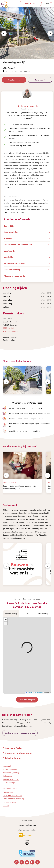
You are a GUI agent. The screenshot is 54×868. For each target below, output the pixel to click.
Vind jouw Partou (14, 748)
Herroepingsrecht (10, 802)
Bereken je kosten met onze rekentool (20, 733)
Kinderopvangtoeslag (11, 773)
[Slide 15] (41, 51)
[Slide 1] (13, 51)
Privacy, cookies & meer (28, 825)
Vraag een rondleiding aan (18, 753)
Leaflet (29, 693)
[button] (6, 620)
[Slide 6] (23, 51)
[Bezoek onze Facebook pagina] (22, 862)
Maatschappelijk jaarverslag (13, 799)
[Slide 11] (33, 51)
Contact (6, 805)
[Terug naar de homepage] (4, 4)
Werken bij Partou (10, 789)
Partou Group (8, 792)
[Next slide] (50, 33)
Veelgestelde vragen (11, 779)
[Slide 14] (39, 51)
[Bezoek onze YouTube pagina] (27, 862)
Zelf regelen (8, 776)
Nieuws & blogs (9, 783)
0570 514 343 (8, 328)
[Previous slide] (4, 33)
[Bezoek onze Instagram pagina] (16, 862)
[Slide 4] (19, 51)
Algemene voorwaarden (27, 830)
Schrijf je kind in (14, 80)
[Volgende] (48, 382)
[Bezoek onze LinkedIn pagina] (32, 862)
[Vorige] (6, 382)
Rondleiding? (40, 80)
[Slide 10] (31, 51)
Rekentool (7, 766)
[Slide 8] (27, 51)
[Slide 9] (29, 51)
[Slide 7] (25, 51)
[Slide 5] (21, 51)
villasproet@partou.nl (12, 331)
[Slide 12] (35, 51)
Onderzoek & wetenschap (13, 795)
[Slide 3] (17, 51)
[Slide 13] (37, 51)
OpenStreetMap (39, 693)
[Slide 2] (15, 51)
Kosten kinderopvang (11, 769)
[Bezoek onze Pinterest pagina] (38, 862)
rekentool (14, 723)
